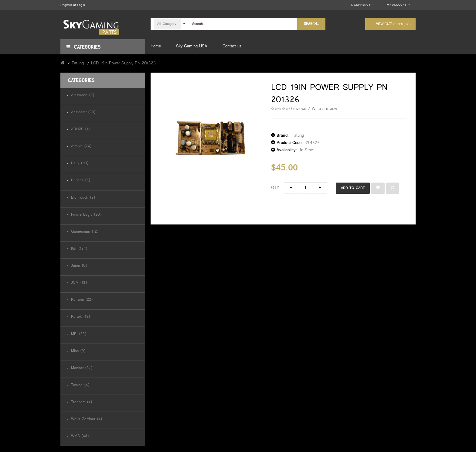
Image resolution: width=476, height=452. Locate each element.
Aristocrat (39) (83, 113)
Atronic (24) (81, 147)
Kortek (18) (80, 317)
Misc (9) (78, 351)
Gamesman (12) (85, 232)
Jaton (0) (79, 266)
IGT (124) (79, 249)
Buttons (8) (81, 181)
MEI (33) (79, 334)
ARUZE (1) (80, 130)
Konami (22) (82, 300)
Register (66, 5)
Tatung (78, 63)
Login (81, 5)
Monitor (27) (82, 368)
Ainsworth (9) (83, 96)
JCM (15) (79, 283)
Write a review (324, 109)
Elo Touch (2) (83, 198)
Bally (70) (80, 164)
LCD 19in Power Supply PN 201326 (123, 63)
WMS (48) (80, 436)
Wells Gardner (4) (87, 419)
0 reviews (298, 109)
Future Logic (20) (86, 215)
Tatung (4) (80, 385)
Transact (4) (82, 402)
